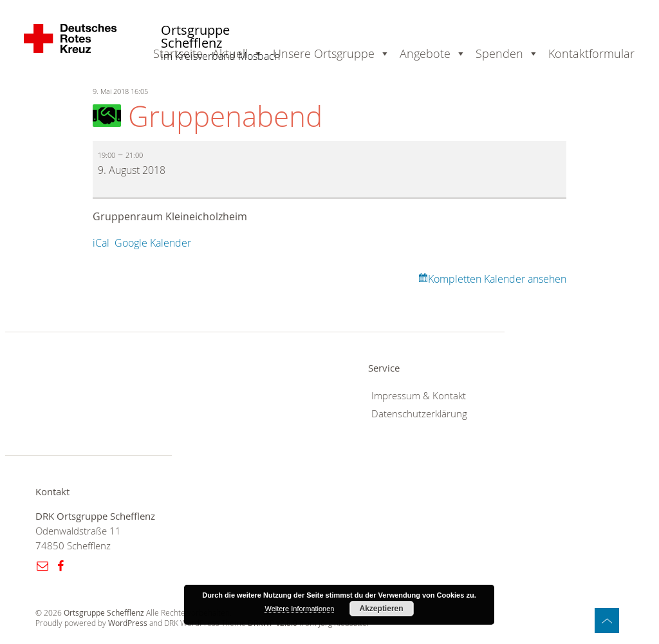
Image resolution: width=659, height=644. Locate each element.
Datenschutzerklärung (419, 414)
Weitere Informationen (299, 609)
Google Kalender (153, 243)
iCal (101, 243)
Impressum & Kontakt (419, 396)
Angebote (425, 53)
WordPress (128, 623)
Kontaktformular (591, 53)
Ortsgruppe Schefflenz (195, 37)
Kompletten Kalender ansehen (497, 279)
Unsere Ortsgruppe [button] (324, 53)
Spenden (499, 53)
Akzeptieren (382, 609)
